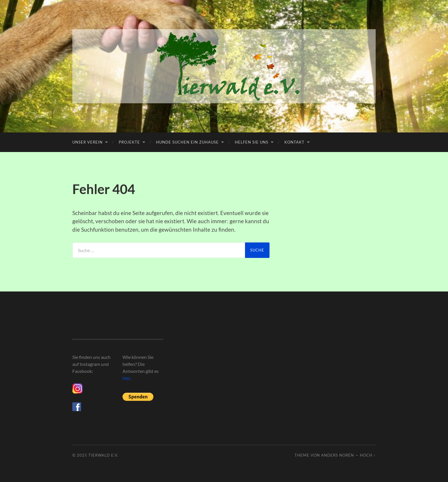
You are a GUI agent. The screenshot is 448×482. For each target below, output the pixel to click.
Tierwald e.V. (103, 455)
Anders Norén (338, 455)
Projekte (129, 142)
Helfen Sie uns (252, 142)
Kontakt (294, 142)
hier (126, 378)
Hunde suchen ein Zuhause (187, 142)
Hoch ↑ (368, 455)
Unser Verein (87, 142)
